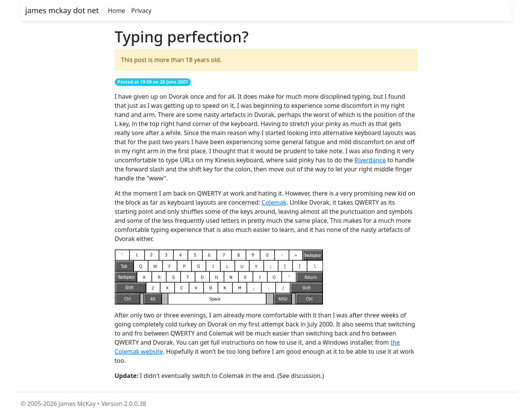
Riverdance (370, 160)
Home (117, 11)
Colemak (274, 202)
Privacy (141, 11)
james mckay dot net (62, 10)
